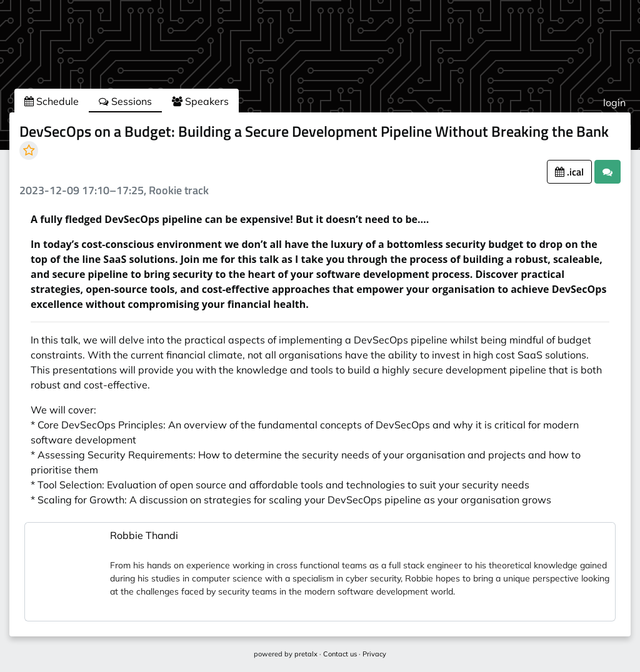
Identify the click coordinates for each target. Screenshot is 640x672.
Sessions (125, 101)
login (614, 102)
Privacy (374, 654)
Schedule (52, 101)
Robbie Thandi (144, 535)
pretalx (306, 654)
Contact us (340, 654)
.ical (569, 172)
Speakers (200, 101)
